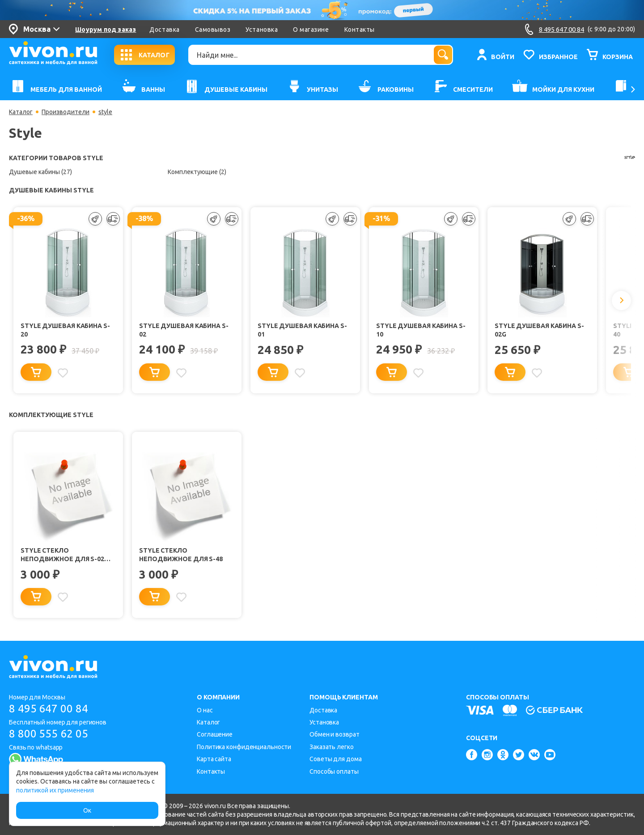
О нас (205, 710)
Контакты (360, 30)
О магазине (311, 30)
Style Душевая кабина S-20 (65, 330)
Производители (66, 112)
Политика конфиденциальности (244, 747)
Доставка (164, 30)
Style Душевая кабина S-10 (421, 330)
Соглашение (215, 735)
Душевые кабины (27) (40, 172)
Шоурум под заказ (106, 30)
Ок (87, 810)
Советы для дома (336, 759)
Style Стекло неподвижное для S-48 (181, 555)
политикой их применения (55, 790)
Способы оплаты (334, 771)
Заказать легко (332, 747)
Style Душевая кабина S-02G (539, 330)
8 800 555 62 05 (49, 734)
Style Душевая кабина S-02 (184, 330)
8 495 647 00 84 (49, 709)
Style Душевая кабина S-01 (302, 330)
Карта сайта (214, 759)
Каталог (21, 112)
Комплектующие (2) (197, 172)
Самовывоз (213, 30)
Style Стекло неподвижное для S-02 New (62, 556)
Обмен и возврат (335, 735)
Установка (262, 30)
